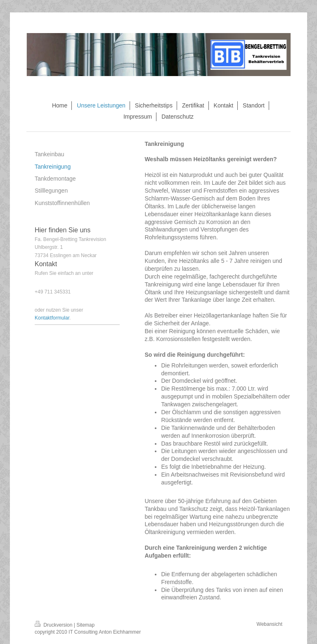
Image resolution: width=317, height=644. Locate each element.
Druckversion (54, 625)
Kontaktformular (52, 318)
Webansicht (270, 624)
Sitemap (85, 625)
